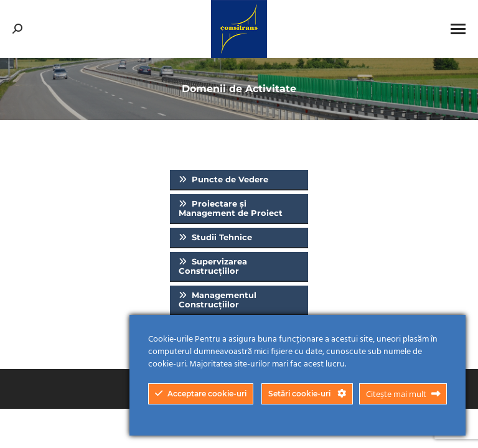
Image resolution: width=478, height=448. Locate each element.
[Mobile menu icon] (458, 29)
